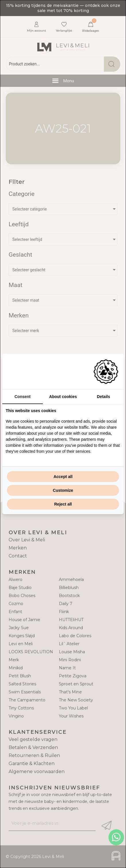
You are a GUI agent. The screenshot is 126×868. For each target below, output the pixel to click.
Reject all (63, 504)
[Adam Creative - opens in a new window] (106, 372)
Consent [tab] (23, 397)
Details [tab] (104, 397)
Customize (63, 490)
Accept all (63, 477)
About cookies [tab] (63, 397)
